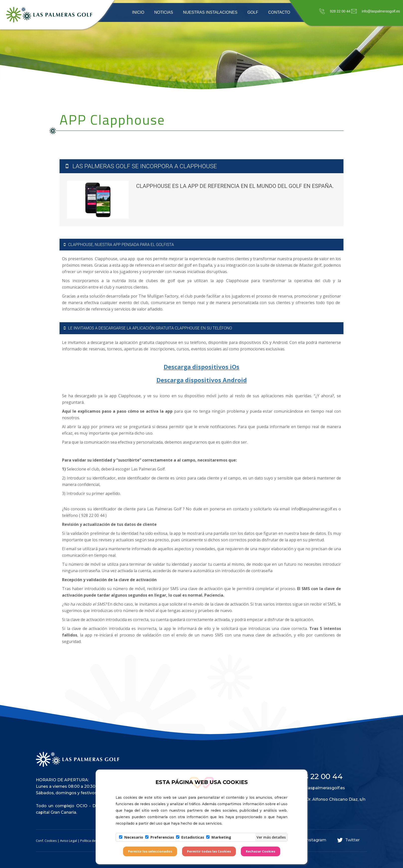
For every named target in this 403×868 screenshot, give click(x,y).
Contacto (279, 12)
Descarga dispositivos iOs (201, 367)
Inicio (138, 12)
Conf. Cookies (46, 841)
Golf (253, 12)
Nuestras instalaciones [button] (210, 12)
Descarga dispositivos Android (202, 380)
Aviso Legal (68, 841)
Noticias (164, 12)
